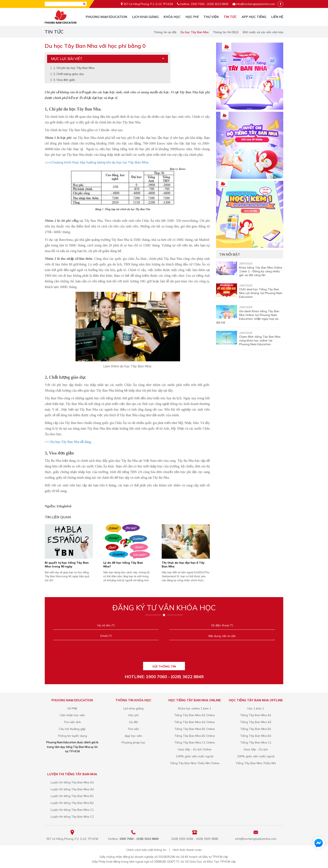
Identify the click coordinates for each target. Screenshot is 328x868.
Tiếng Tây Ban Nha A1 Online (195, 715)
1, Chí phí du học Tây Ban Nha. (74, 68)
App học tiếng (254, 17)
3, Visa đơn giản (64, 80)
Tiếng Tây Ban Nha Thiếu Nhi (256, 763)
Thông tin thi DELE (226, 32)
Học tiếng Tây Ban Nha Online (195, 700)
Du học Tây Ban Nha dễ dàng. (71, 442)
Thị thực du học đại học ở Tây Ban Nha (183, 565)
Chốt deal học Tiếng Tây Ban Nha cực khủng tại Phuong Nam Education (261, 293)
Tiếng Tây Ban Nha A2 (256, 722)
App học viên (133, 736)
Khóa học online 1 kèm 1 (195, 708)
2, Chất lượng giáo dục (69, 74)
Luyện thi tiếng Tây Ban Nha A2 (72, 789)
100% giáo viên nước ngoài (195, 756)
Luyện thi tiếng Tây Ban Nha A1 (72, 782)
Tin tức (230, 17)
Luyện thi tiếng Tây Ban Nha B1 (72, 796)
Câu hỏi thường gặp (72, 729)
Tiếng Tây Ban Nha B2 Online (195, 736)
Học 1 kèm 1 (256, 708)
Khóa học (172, 17)
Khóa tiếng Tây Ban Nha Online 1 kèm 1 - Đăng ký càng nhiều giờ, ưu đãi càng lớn (261, 271)
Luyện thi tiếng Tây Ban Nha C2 (72, 817)
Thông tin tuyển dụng (72, 736)
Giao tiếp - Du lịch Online (195, 749)
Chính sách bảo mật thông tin (146, 850)
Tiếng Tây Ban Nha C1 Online (195, 742)
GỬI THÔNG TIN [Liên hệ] (164, 666)
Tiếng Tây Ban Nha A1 (256, 715)
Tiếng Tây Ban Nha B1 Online (195, 729)
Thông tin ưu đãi (165, 32)
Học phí (192, 17)
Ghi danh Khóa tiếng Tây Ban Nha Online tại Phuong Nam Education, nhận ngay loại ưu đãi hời (248, 317)
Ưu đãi (133, 722)
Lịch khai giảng (145, 17)
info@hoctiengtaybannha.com (255, 4)
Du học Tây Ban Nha (195, 32)
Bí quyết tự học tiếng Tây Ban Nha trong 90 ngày (67, 565)
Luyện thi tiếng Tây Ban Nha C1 (72, 810)
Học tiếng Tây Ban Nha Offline (256, 700)
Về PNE (72, 708)
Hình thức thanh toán (187, 850)
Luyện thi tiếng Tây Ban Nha (72, 774)
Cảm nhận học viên (72, 715)
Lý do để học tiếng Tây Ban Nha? (123, 565)
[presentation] (164, 652)
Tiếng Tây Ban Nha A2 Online (195, 722)
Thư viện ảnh (72, 722)
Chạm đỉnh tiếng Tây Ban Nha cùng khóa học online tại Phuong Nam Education (260, 340)
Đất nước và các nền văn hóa (263, 32)
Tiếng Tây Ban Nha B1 (256, 729)
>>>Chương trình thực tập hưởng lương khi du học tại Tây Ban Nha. (97, 162)
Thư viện (211, 17)
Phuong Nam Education (106, 17)
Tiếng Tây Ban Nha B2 (256, 736)
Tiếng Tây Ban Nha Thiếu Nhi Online (195, 763)
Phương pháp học (133, 742)
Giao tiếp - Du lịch (256, 749)
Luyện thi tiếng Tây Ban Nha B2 (72, 803)
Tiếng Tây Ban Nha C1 (256, 742)
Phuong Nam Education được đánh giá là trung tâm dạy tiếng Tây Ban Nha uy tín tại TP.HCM (72, 747)
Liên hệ (277, 17)
